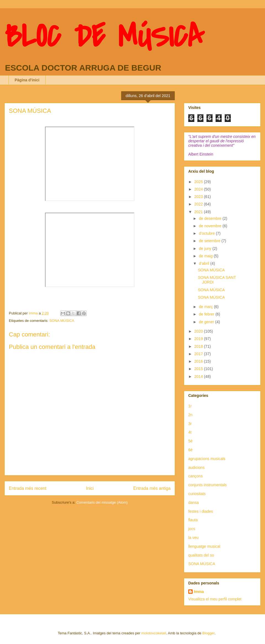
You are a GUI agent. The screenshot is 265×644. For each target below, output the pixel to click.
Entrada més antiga (152, 488)
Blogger (208, 633)
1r (190, 406)
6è (190, 450)
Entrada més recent (28, 488)
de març (206, 307)
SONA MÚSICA (62, 321)
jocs (192, 529)
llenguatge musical (204, 546)
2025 (199, 182)
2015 (199, 369)
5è (190, 441)
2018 (199, 346)
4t (190, 432)
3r (190, 424)
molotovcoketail (154, 633)
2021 (199, 212)
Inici (90, 488)
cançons (195, 476)
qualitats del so (201, 555)
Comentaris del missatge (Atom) (102, 502)
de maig (206, 256)
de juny (206, 248)
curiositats (197, 494)
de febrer (207, 314)
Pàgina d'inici (27, 80)
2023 (199, 197)
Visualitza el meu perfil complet (215, 599)
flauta (193, 520)
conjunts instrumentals (207, 485)
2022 (199, 204)
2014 (199, 376)
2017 (199, 354)
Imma (199, 592)
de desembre (211, 218)
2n (190, 415)
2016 (199, 361)
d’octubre (207, 233)
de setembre (210, 241)
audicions (196, 467)
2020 (199, 331)
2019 (199, 339)
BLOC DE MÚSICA (104, 37)
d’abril (204, 263)
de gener (207, 322)
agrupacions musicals (207, 459)
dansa (194, 503)
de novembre (211, 226)
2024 (199, 189)
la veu (193, 538)
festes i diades (201, 511)
